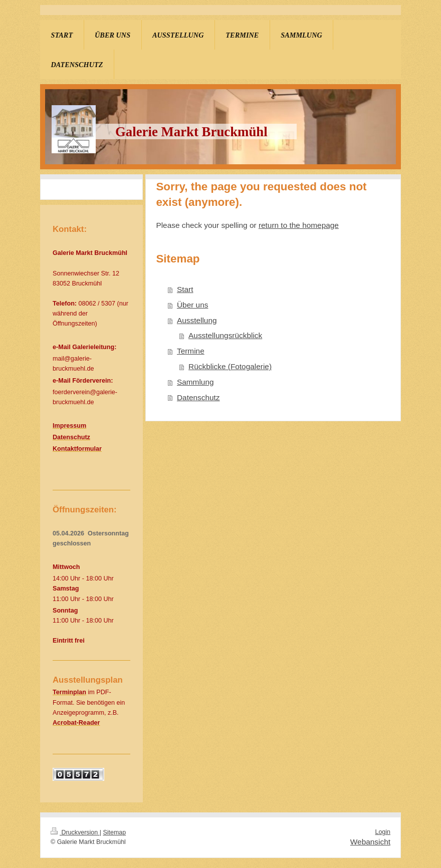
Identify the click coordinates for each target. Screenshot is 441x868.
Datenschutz (198, 397)
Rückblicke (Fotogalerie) (230, 366)
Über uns (192, 305)
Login (383, 832)
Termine (191, 351)
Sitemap (114, 832)
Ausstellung (197, 320)
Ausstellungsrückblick (225, 335)
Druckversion (75, 832)
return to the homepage (299, 225)
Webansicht (370, 842)
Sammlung (195, 382)
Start (185, 289)
